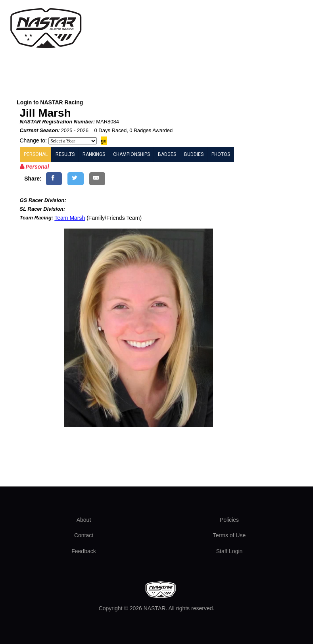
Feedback (84, 551)
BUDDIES (194, 154)
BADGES (167, 154)
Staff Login (229, 551)
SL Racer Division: (43, 209)
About (84, 520)
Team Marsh (70, 218)
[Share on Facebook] (54, 179)
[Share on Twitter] (76, 179)
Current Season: (40, 130)
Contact (84, 535)
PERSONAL (36, 154)
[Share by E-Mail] (97, 179)
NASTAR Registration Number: (58, 122)
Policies (229, 520)
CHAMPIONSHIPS (132, 154)
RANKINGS (94, 154)
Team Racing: (37, 218)
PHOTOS (221, 154)
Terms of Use (229, 535)
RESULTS (65, 154)
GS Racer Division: (43, 200)
